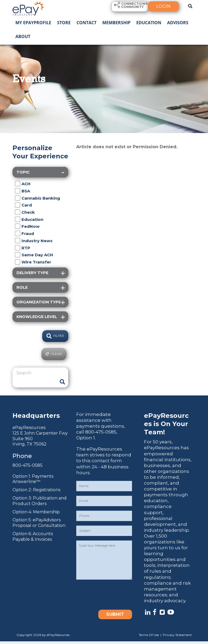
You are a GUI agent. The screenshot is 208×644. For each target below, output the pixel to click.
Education (149, 23)
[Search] (36, 373)
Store (64, 23)
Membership (116, 23)
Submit (115, 614)
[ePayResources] (28, 8)
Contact (86, 23)
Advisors (178, 23)
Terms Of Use (149, 635)
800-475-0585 (27, 465)
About (23, 36)
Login (163, 6)
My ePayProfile (33, 23)
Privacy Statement (177, 635)
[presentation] (117, 595)
